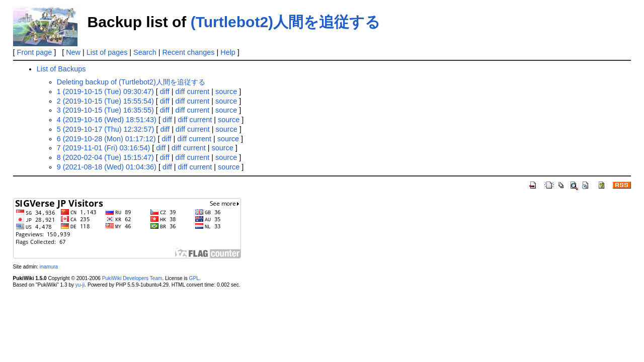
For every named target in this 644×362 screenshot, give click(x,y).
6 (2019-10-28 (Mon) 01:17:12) (106, 139)
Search (145, 52)
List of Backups (61, 69)
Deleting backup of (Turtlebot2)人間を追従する (131, 82)
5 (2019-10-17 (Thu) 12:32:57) (106, 129)
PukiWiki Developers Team (132, 278)
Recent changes (188, 52)
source (226, 92)
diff (165, 92)
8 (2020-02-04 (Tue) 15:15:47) (105, 157)
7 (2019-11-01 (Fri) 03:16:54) (104, 148)
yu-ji (80, 285)
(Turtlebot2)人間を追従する (286, 22)
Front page (35, 52)
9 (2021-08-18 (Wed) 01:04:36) (107, 167)
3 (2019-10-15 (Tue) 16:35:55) (105, 110)
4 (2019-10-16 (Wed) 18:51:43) (107, 120)
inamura (49, 267)
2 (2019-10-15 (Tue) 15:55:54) (105, 101)
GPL (194, 278)
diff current (193, 92)
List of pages (107, 52)
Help (228, 52)
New (73, 52)
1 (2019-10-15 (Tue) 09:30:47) (105, 92)
